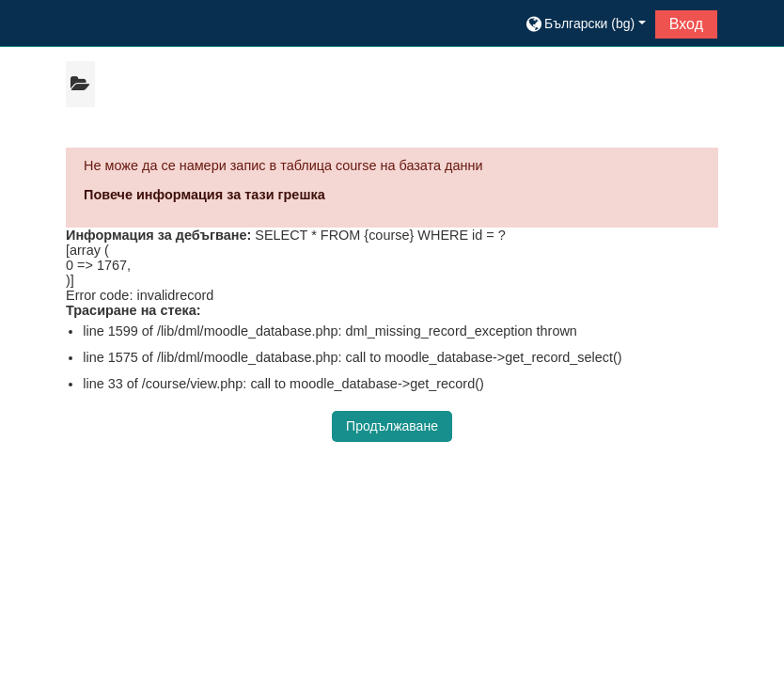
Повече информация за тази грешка (204, 195)
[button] (585, 24)
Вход (686, 24)
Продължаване (392, 426)
